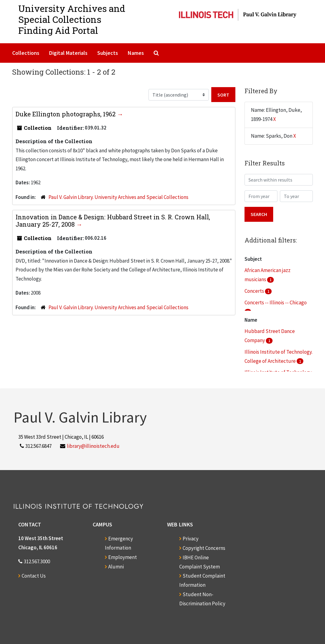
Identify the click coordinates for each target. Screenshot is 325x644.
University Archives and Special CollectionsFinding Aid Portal (72, 19)
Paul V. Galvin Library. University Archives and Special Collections (118, 197)
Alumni (116, 567)
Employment (123, 557)
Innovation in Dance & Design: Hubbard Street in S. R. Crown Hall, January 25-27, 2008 (113, 221)
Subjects (108, 53)
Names (136, 53)
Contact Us (34, 576)
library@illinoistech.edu (93, 446)
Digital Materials (68, 53)
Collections (26, 53)
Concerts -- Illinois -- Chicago (276, 303)
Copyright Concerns (204, 548)
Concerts (255, 291)
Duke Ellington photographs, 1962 (66, 114)
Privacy (191, 539)
